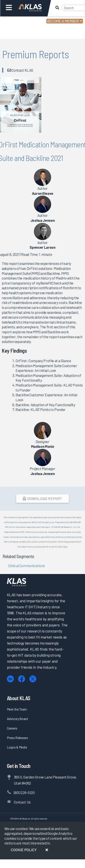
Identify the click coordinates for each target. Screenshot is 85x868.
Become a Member (63, 21)
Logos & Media (17, 747)
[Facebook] (22, 679)
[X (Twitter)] (33, 679)
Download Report (42, 498)
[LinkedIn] (10, 679)
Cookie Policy (24, 850)
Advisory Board (17, 719)
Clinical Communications (26, 566)
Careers (12, 728)
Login (22, 22)
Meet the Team (17, 709)
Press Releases (17, 738)
